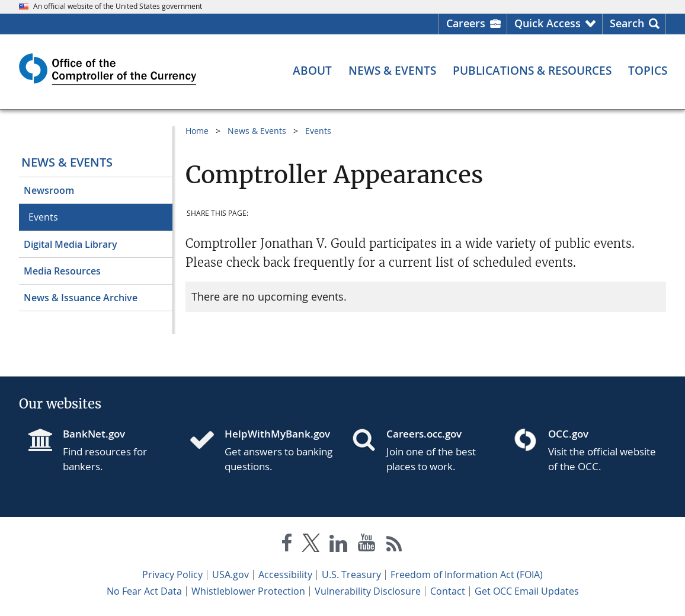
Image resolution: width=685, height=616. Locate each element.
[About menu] (312, 71)
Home (197, 131)
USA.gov (231, 574)
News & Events (67, 162)
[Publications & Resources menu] (532, 71)
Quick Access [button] (548, 23)
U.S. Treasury (351, 574)
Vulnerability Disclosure (368, 591)
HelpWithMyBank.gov (277, 434)
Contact (448, 591)
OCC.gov (568, 434)
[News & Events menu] (392, 71)
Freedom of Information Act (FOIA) (467, 574)
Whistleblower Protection (248, 591)
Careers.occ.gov (424, 434)
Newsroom (49, 190)
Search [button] (627, 23)
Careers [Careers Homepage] (466, 23)
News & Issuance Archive (81, 298)
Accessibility (285, 574)
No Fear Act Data (144, 591)
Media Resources (62, 271)
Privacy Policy (172, 574)
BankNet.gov (94, 434)
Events (43, 217)
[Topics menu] (648, 71)
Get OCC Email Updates (527, 591)
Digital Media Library (71, 244)
